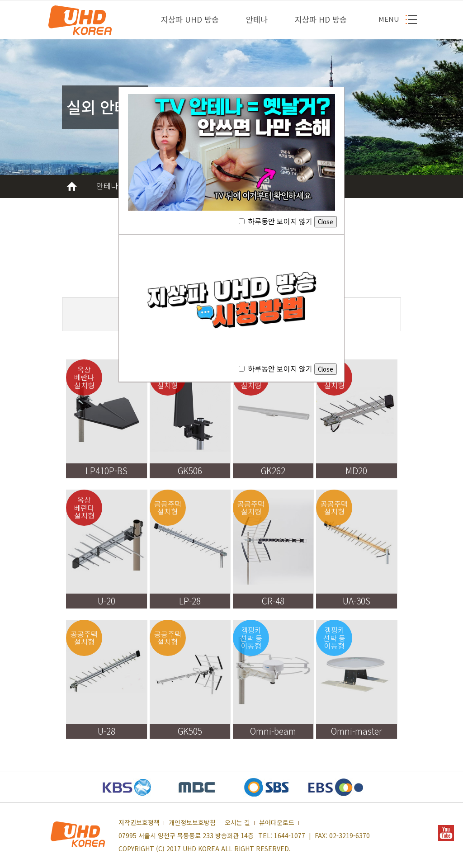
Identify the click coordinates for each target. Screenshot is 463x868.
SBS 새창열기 (266, 787)
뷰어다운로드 (277, 823)
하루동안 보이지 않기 (288, 221)
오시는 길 (237, 823)
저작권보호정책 (139, 823)
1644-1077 (290, 835)
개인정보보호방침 (192, 823)
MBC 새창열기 (197, 787)
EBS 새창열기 (336, 787)
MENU (389, 19)
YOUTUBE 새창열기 (446, 833)
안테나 (257, 19)
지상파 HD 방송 (321, 19)
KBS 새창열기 (127, 787)
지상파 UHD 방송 (190, 19)
